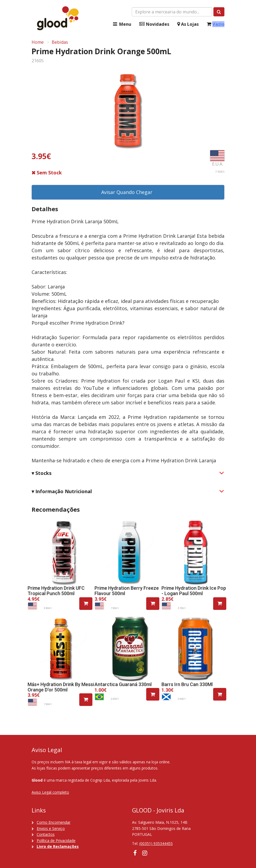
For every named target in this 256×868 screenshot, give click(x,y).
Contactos (46, 834)
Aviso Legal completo (50, 792)
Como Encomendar (54, 822)
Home (38, 42)
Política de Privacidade (56, 840)
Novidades (154, 24)
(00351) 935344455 (156, 843)
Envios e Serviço (51, 828)
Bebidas (60, 42)
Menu (122, 24)
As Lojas (188, 24)
